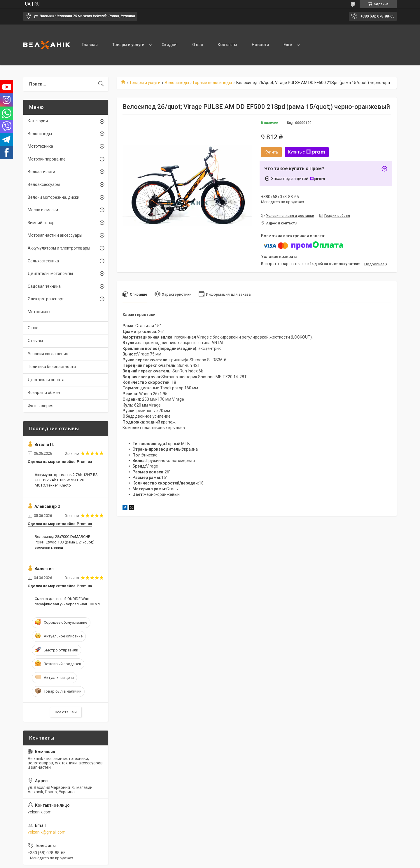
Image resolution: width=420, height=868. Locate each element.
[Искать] (101, 84)
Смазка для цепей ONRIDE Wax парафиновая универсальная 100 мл (67, 601)
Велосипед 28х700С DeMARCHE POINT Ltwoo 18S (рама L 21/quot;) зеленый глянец (65, 542)
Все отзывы (66, 712)
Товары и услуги (128, 45)
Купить (271, 152)
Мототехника (40, 146)
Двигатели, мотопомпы (50, 273)
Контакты (227, 45)
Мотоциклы (39, 312)
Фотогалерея (41, 406)
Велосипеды (177, 83)
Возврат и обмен (44, 393)
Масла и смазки (43, 210)
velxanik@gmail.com (47, 832)
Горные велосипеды (212, 83)
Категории (38, 121)
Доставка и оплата (46, 380)
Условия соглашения (48, 354)
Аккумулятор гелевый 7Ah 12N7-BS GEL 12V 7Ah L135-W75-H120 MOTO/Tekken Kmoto (66, 480)
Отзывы (35, 341)
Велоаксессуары (44, 184)
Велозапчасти (41, 172)
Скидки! (170, 45)
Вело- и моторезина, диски (54, 197)
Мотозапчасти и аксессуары (55, 235)
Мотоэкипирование (47, 159)
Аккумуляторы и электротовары (59, 248)
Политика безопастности (52, 367)
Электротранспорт (46, 299)
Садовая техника (44, 286)
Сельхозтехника (43, 261)
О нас (198, 45)
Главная (90, 45)
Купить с (307, 152)
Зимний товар (41, 223)
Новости (260, 45)
